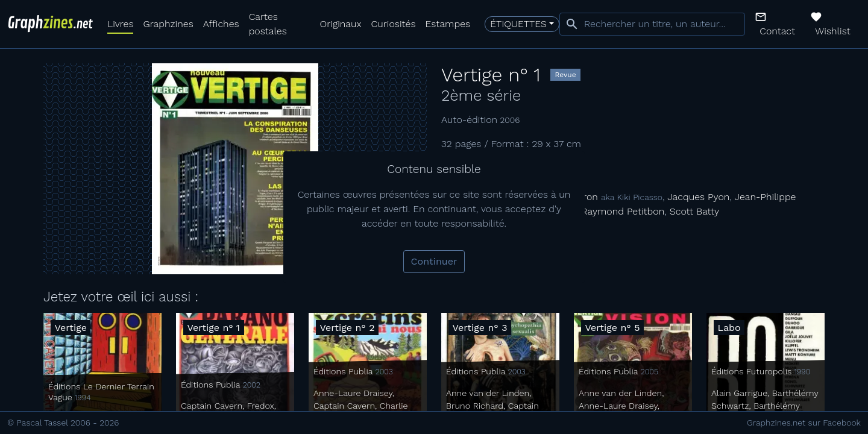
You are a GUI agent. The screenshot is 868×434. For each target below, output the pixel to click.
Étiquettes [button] (518, 24)
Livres (120, 24)
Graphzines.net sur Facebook (804, 423)
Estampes (448, 24)
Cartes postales (268, 24)
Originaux (341, 24)
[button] (778, 24)
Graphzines (168, 24)
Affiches (221, 24)
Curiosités (394, 24)
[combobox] (652, 24)
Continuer (434, 261)
